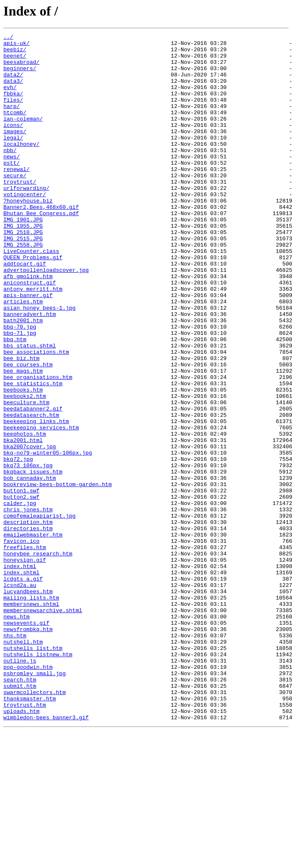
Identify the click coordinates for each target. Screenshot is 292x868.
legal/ (13, 159)
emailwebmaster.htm (33, 635)
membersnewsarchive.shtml (43, 726)
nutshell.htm (23, 764)
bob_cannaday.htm (30, 567)
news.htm (16, 734)
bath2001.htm (23, 378)
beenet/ (15, 60)
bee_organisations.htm (38, 446)
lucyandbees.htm (28, 703)
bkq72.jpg (18, 544)
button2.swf (21, 590)
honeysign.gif (25, 665)
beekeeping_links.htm (36, 499)
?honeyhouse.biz (28, 234)
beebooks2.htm (25, 469)
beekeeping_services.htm (41, 507)
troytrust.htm (25, 839)
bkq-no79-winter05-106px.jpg (48, 537)
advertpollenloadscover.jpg (46, 318)
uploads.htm (21, 847)
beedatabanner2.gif (33, 484)
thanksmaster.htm (30, 832)
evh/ (10, 98)
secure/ (15, 204)
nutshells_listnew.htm (38, 779)
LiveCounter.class (31, 295)
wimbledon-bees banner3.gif (46, 855)
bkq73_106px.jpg (28, 552)
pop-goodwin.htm (28, 794)
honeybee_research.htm (38, 658)
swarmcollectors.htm (35, 824)
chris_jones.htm (28, 605)
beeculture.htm (26, 476)
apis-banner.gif (28, 348)
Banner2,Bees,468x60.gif (41, 242)
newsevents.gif (26, 741)
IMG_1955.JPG (23, 265)
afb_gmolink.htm (28, 325)
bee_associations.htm (36, 416)
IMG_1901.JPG (23, 257)
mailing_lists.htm (31, 711)
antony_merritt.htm (33, 340)
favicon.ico (21, 643)
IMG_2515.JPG (23, 280)
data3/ (13, 91)
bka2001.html (23, 522)
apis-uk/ (16, 45)
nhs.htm (15, 756)
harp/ (12, 121)
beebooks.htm (23, 461)
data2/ (13, 83)
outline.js (20, 786)
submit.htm (20, 817)
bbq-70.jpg (20, 386)
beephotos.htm (25, 514)
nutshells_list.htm (33, 771)
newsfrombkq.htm (28, 749)
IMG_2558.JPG (23, 287)
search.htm (20, 809)
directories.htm (28, 628)
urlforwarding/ (26, 219)
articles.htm (23, 355)
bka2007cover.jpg (30, 529)
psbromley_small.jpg (35, 802)
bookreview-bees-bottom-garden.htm (57, 575)
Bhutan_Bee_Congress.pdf (41, 250)
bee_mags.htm (23, 439)
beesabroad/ (21, 68)
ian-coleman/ (23, 136)
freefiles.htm (25, 650)
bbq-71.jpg (20, 393)
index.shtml (21, 681)
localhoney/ (21, 166)
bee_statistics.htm (33, 454)
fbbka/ (13, 106)
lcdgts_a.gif (23, 688)
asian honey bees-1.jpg (40, 363)
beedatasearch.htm (31, 492)
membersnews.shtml (31, 718)
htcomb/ (15, 129)
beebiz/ (15, 53)
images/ (15, 151)
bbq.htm (15, 401)
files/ (13, 113)
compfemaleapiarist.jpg (40, 613)
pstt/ (12, 189)
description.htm (28, 620)
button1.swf (21, 582)
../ (8, 38)
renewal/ (16, 197)
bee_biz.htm (21, 423)
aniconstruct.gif (30, 333)
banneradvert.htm (30, 371)
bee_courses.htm (28, 431)
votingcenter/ (25, 227)
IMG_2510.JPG (23, 272)
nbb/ (10, 174)
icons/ (13, 144)
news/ (12, 181)
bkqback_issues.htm (33, 560)
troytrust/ (20, 212)
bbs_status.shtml (30, 408)
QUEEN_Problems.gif (33, 302)
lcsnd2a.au (20, 696)
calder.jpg (20, 597)
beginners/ (20, 76)
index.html (20, 673)
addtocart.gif (25, 310)
